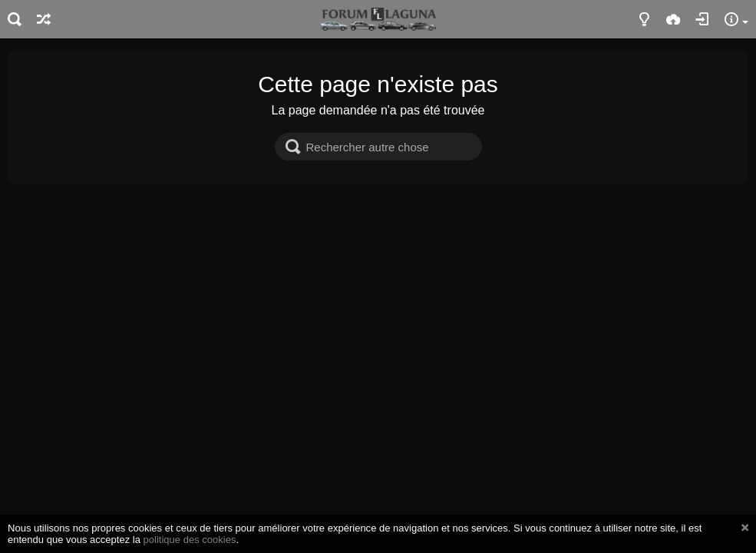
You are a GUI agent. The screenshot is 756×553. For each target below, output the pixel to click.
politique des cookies (190, 540)
